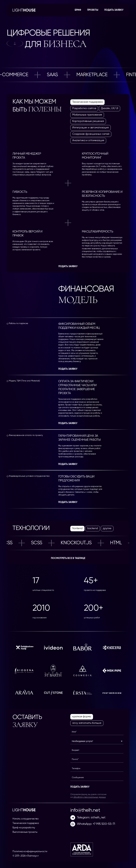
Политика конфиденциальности (30, 852)
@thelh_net (98, 818)
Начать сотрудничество (26, 819)
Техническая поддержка (26, 823)
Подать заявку (114, 10)
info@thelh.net (85, 810)
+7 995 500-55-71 (104, 824)
